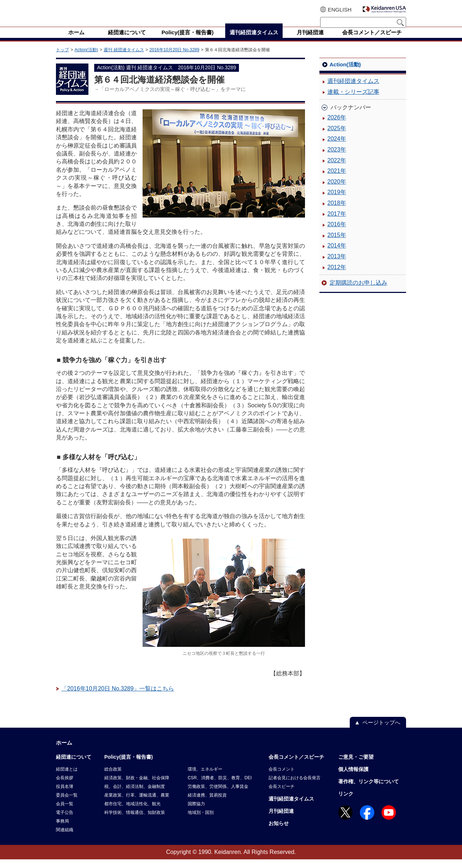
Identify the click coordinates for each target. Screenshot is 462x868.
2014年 (337, 254)
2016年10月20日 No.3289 (174, 58)
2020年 (337, 190)
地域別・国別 (201, 821)
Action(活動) (86, 58)
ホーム (64, 751)
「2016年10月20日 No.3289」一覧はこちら (118, 697)
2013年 (337, 265)
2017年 (337, 222)
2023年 (337, 158)
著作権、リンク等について (369, 790)
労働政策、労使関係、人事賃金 (218, 795)
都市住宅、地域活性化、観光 (132, 812)
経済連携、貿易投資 (207, 804)
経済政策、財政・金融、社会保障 (137, 786)
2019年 (337, 201)
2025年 (337, 137)
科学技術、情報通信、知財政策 (135, 821)
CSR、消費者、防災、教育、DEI (220, 786)
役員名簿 (65, 795)
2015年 (337, 244)
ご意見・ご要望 (356, 766)
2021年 (337, 179)
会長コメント (282, 778)
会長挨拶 (65, 786)
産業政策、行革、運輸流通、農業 (137, 804)
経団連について (74, 766)
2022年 (337, 169)
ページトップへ (381, 731)
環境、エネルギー (205, 778)
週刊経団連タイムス (353, 90)
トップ (62, 58)
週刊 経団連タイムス (124, 58)
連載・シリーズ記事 (353, 100)
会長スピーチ (282, 795)
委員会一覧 (67, 804)
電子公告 (65, 821)
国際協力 (196, 812)
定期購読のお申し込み (358, 291)
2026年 (337, 126)
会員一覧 (65, 812)
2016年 (337, 233)
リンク (346, 802)
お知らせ (279, 832)
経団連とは (67, 778)
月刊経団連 (281, 820)
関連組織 (65, 838)
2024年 (337, 147)
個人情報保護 (353, 778)
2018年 (337, 212)
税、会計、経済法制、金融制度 (135, 795)
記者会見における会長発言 (295, 786)
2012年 (337, 276)
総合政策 (113, 778)
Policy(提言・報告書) (129, 766)
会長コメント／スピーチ (296, 766)
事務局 (62, 830)
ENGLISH (340, 10)
